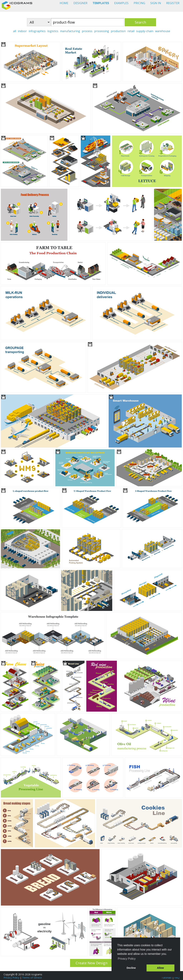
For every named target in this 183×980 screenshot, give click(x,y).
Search (140, 22)
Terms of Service (32, 978)
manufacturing (70, 31)
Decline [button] (131, 968)
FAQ (177, 978)
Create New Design (92, 963)
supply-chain (145, 31)
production (118, 31)
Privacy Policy (11, 978)
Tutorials (166, 978)
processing (102, 31)
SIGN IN (156, 3)
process (87, 31)
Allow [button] (160, 968)
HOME (64, 3)
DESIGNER (80, 3)
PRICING (139, 3)
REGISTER (173, 3)
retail (131, 31)
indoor (22, 31)
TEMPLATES (101, 3)
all (15, 31)
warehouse (163, 31)
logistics (53, 31)
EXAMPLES (121, 3)
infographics (37, 31)
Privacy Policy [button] (127, 959)
